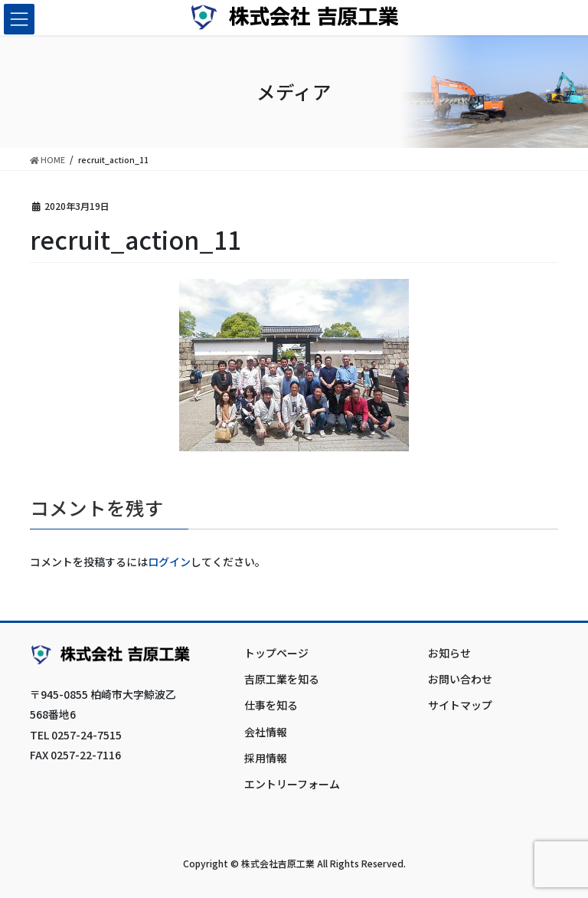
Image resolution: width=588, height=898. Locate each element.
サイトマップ (460, 705)
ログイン (169, 562)
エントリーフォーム (292, 784)
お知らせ (449, 653)
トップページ (276, 653)
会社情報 (266, 732)
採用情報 (266, 758)
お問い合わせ (460, 679)
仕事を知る (271, 705)
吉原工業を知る (282, 679)
